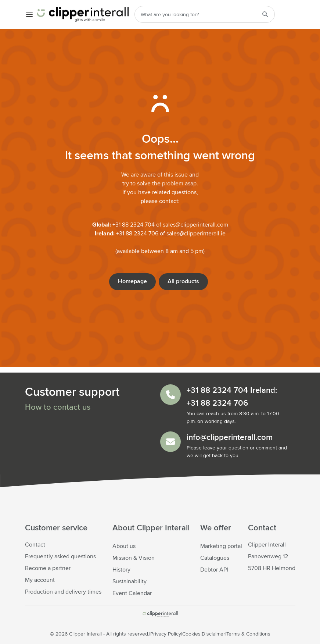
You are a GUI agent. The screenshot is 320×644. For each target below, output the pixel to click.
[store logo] (160, 614)
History (121, 570)
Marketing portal (221, 546)
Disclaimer (213, 634)
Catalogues (215, 558)
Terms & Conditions (248, 634)
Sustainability (130, 581)
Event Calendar (132, 593)
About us (124, 546)
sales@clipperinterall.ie (196, 234)
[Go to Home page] (83, 14)
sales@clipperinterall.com (195, 225)
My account (40, 580)
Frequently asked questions (60, 556)
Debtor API (214, 570)
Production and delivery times (63, 592)
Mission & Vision (134, 558)
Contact (35, 545)
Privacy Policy (166, 634)
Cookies (191, 634)
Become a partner (48, 568)
